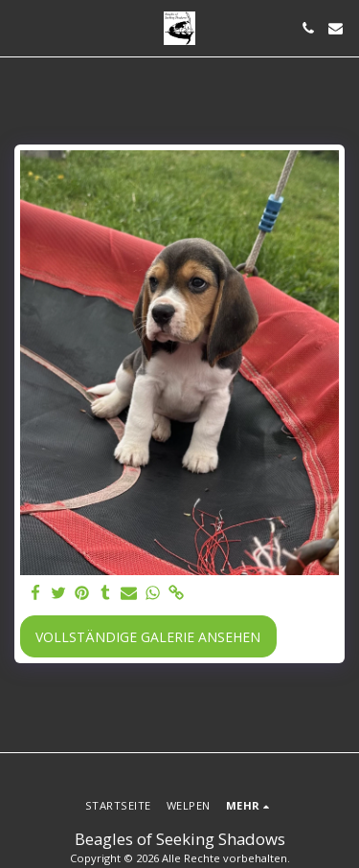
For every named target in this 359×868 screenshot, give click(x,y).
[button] (21, 27)
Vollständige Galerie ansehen (148, 637)
